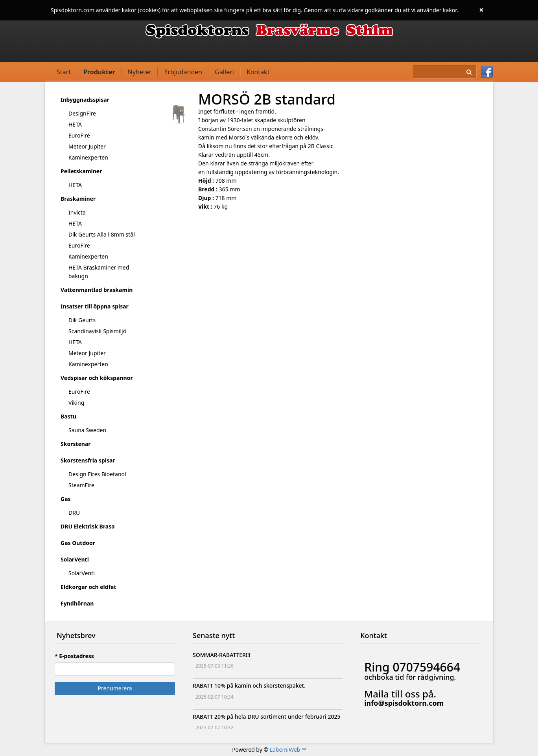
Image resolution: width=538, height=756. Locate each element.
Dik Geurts (82, 320)
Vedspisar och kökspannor (97, 378)
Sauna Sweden (87, 430)
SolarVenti (75, 559)
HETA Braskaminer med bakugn (99, 272)
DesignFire (82, 113)
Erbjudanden (183, 72)
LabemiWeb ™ (288, 750)
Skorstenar (76, 444)
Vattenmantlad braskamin (97, 290)
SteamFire (81, 485)
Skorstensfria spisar (88, 460)
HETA (75, 124)
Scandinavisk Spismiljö (97, 331)
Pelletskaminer (81, 171)
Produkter (99, 72)
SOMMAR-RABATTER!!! (221, 655)
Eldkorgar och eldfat (88, 587)
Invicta (77, 212)
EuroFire (79, 135)
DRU (74, 513)
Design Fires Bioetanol (97, 474)
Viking (76, 403)
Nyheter (140, 72)
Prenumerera (115, 688)
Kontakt (258, 72)
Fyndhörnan (77, 603)
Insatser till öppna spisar (95, 306)
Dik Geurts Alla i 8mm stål (102, 234)
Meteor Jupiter (87, 146)
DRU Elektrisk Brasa (88, 526)
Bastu (68, 416)
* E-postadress (74, 656)
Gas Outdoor (78, 543)
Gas (66, 499)
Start (64, 72)
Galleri (224, 72)
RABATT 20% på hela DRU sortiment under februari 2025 (266, 717)
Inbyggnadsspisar (85, 100)
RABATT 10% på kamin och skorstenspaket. (249, 685)
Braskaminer (78, 199)
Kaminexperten (88, 157)
